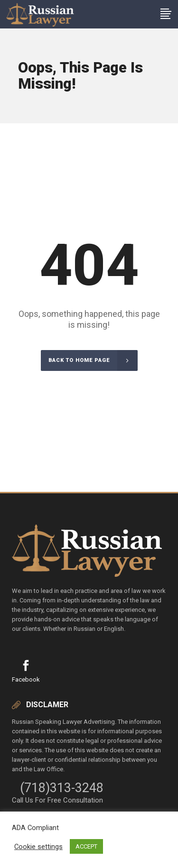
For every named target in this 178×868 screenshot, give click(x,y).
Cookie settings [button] (38, 847)
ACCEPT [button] (86, 846)
